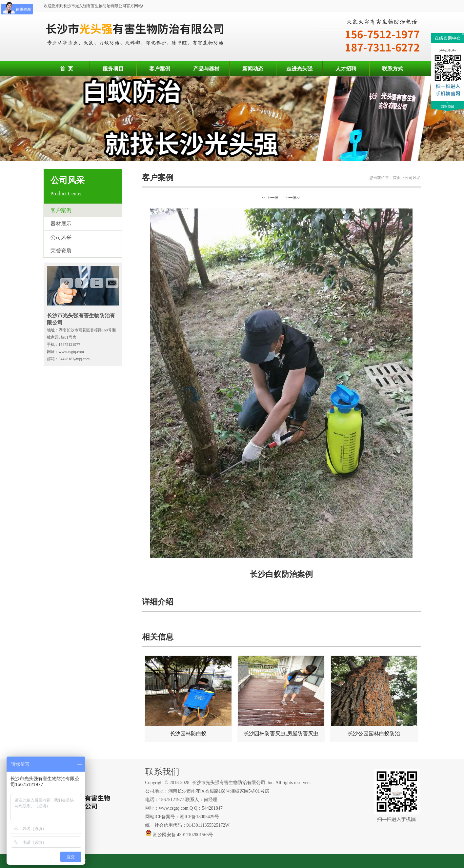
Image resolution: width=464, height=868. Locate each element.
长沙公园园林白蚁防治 (374, 696)
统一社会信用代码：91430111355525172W (187, 825)
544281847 (448, 50)
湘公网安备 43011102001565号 (179, 835)
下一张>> (293, 198)
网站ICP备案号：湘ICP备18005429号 (183, 817)
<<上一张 (270, 198)
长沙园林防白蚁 (188, 696)
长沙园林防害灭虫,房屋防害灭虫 (281, 696)
